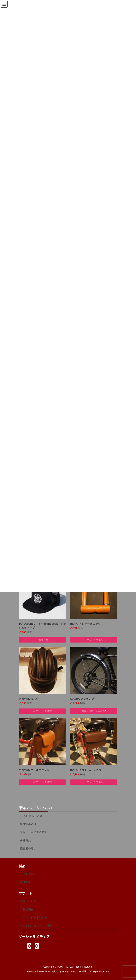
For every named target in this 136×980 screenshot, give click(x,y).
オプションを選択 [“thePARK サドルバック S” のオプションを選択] (42, 782)
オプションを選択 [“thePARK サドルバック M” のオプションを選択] (94, 782)
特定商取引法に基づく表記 (36, 926)
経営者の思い (28, 848)
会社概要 (25, 840)
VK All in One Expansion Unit (94, 971)
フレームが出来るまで (34, 832)
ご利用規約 (27, 909)
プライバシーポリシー (34, 917)
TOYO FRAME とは (31, 816)
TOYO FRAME (28, 874)
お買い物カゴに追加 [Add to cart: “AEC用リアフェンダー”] (92, 711)
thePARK (25, 882)
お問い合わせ (28, 901)
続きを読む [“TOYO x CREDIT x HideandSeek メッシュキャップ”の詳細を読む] (42, 640)
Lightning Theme (67, 971)
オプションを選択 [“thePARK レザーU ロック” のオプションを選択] (94, 640)
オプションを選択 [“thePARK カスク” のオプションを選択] (42, 711)
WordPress (46, 971)
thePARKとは (28, 824)
